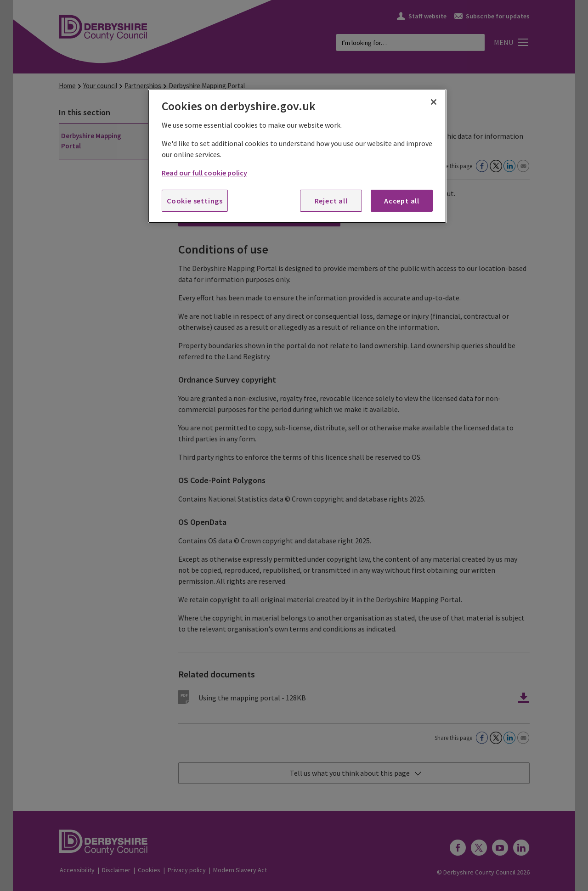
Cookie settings (195, 201)
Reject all (331, 201)
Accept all (402, 201)
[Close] (434, 102)
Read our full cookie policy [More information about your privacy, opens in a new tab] (204, 173)
